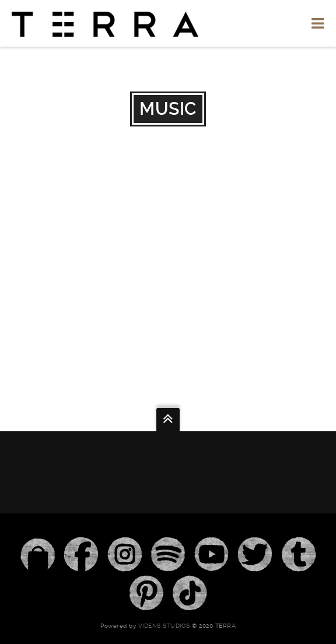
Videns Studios (164, 626)
